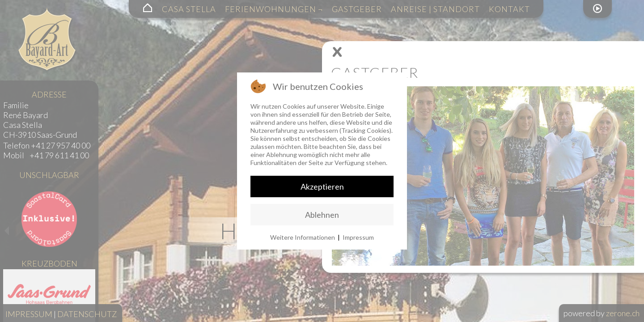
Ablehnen (322, 215)
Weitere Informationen (303, 237)
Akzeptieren (322, 186)
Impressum (358, 237)
